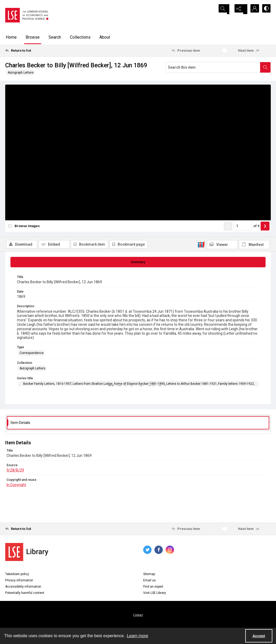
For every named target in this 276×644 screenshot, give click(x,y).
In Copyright (16, 486)
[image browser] (25, 242)
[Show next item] (265, 242)
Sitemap (149, 575)
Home (11, 37)
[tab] (138, 263)
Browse (33, 37)
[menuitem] (138, 616)
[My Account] (253, 9)
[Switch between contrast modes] (266, 9)
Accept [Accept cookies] (259, 636)
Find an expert (153, 588)
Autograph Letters (21, 73)
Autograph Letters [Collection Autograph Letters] (32, 370)
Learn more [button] (137, 636)
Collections (80, 37)
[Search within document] (265, 67)
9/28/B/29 (15, 471)
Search (55, 37)
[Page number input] (243, 242)
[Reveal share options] (239, 9)
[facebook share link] (159, 551)
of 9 (256, 242)
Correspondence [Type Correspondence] (32, 354)
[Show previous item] (228, 242)
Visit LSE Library (155, 594)
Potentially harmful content (25, 594)
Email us (149, 582)
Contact (138, 616)
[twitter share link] (147, 551)
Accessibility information (23, 588)
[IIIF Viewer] (222, 88)
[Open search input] (226, 9)
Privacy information (19, 582)
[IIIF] (201, 88)
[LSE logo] (27, 15)
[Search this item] (213, 67)
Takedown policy (17, 575)
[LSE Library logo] (27, 553)
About (105, 37)
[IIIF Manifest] (254, 88)
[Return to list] (41, 50)
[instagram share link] (170, 551)
